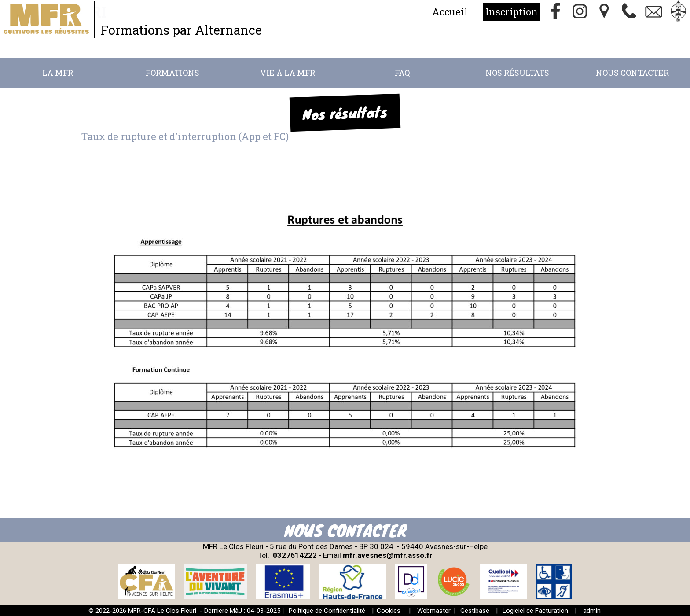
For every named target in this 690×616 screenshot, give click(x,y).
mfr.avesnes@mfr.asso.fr (388, 555)
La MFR (58, 73)
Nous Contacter (632, 73)
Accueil (450, 12)
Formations (172, 73)
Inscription (512, 12)
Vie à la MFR (288, 73)
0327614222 (295, 555)
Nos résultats (517, 73)
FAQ (402, 73)
